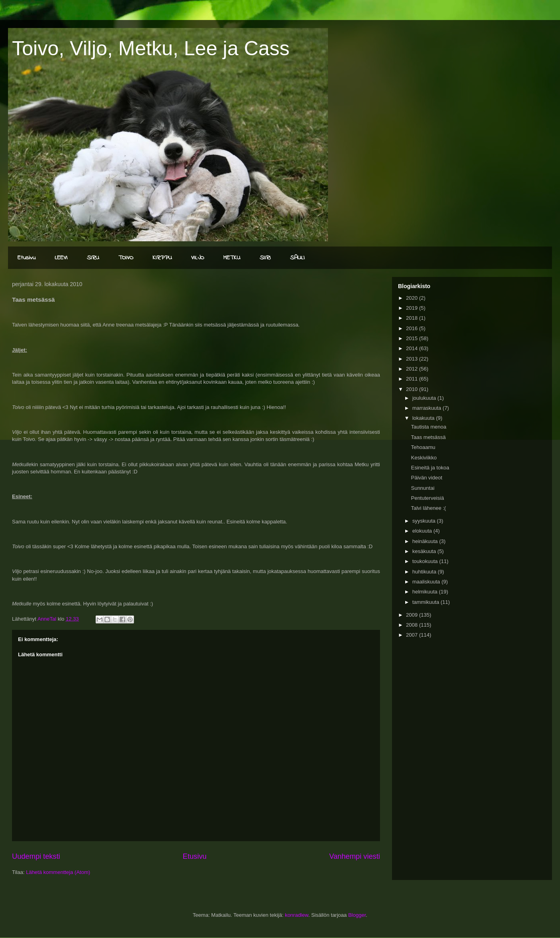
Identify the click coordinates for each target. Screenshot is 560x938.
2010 (413, 389)
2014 (413, 348)
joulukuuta (425, 398)
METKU (232, 258)
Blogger (357, 915)
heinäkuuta (426, 541)
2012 (413, 369)
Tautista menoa (428, 427)
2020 (413, 298)
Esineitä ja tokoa (430, 468)
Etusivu (27, 258)
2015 (413, 338)
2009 (413, 615)
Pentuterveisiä (427, 498)
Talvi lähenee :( (428, 508)
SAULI (297, 258)
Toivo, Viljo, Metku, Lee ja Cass (151, 48)
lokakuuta (424, 418)
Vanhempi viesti (355, 856)
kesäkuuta (425, 551)
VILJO (198, 258)
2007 (413, 635)
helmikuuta (426, 592)
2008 (413, 625)
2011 (413, 379)
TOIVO (126, 258)
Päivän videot (426, 478)
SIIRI (265, 258)
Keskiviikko (424, 458)
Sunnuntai (423, 488)
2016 (413, 328)
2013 (413, 359)
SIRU (93, 258)
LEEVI (61, 258)
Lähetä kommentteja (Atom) (58, 872)
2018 (413, 318)
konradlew (297, 915)
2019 (413, 308)
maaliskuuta (427, 582)
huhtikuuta (425, 572)
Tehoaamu (423, 447)
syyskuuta (425, 521)
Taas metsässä (428, 437)
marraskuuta (428, 408)
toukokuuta (426, 561)
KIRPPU (162, 258)
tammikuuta (427, 602)
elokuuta (423, 531)
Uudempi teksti (36, 856)
